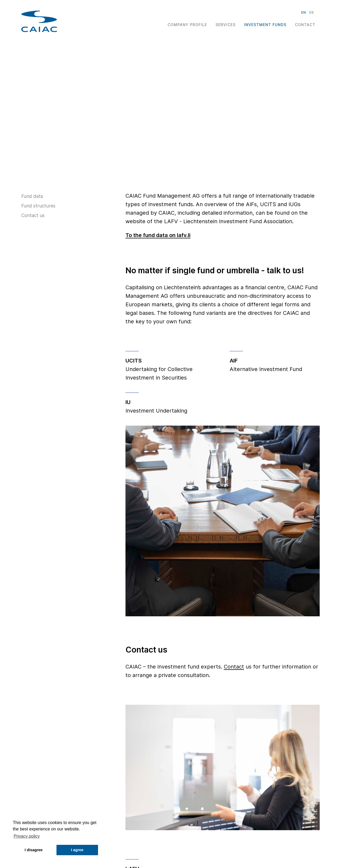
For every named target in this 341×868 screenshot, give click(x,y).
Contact (305, 25)
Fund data (32, 196)
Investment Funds (265, 25)
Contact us (33, 215)
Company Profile (187, 25)
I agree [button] (77, 850)
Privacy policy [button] (27, 836)
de (312, 12)
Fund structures (38, 206)
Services (226, 25)
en (304, 12)
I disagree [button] (34, 850)
